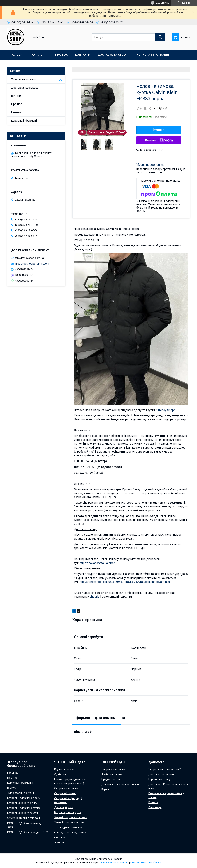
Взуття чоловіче (64, 769)
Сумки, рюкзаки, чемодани (24, 818)
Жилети (59, 843)
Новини (16, 112)
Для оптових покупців (21, 793)
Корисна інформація (153, 55)
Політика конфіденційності (146, 863)
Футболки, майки (112, 774)
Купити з (159, 140)
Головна (18, 55)
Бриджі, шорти (111, 779)
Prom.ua (117, 859)
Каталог (38, 55)
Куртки (105, 789)
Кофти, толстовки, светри (70, 832)
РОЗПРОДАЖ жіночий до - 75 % (28, 832)
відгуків (95, 597)
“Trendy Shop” (166, 410)
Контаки (153, 802)
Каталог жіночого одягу (22, 803)
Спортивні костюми (66, 788)
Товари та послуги (23, 79)
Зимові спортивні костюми (71, 817)
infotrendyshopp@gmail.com (32, 264)
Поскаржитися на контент (114, 863)
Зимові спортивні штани (69, 822)
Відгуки (17, 65)
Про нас (62, 55)
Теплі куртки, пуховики (68, 827)
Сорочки (60, 838)
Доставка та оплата (113, 55)
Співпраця (155, 807)
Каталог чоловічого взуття (24, 808)
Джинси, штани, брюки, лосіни (120, 784)
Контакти (83, 55)
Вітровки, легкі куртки (68, 812)
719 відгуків (163, 3)
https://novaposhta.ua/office (97, 563)
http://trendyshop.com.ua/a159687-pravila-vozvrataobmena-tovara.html (125, 582)
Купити (159, 130)
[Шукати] (160, 37)
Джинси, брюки (64, 807)
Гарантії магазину (160, 779)
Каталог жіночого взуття (23, 813)
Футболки (60, 774)
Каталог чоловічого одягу (24, 798)
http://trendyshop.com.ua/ (30, 258)
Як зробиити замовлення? (165, 769)
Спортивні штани (65, 793)
